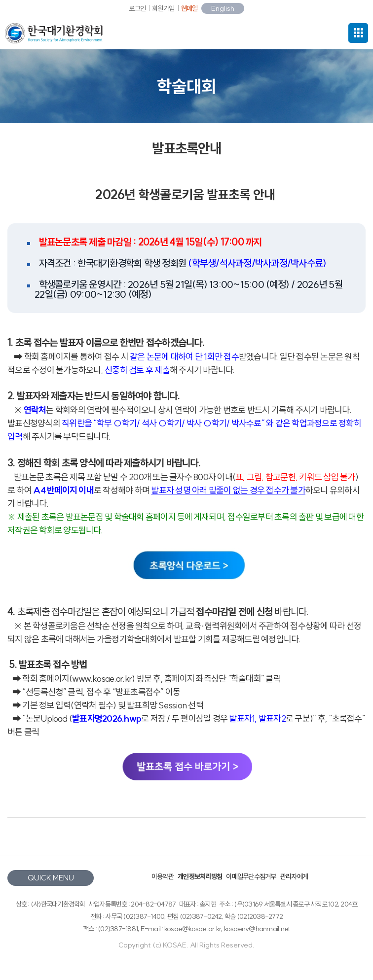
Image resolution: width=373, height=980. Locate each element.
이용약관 (163, 876)
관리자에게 (294, 876)
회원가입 (163, 8)
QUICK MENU (51, 878)
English (223, 8)
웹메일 (189, 8)
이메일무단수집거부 (251, 876)
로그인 (137, 8)
